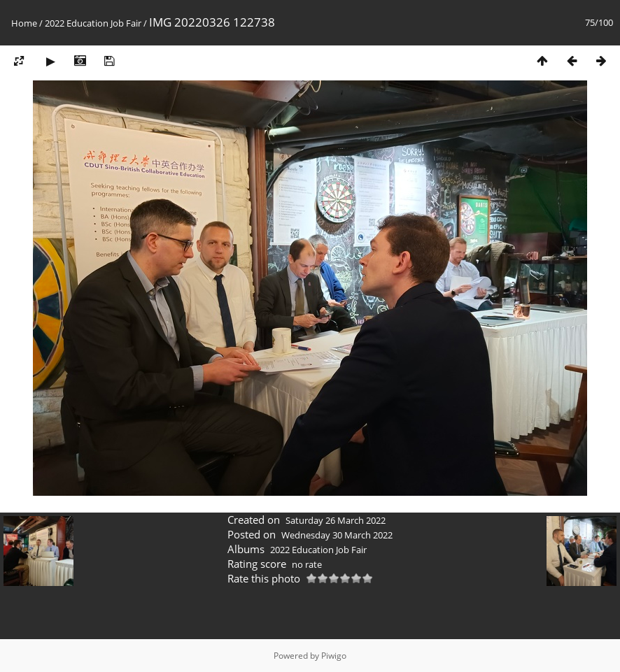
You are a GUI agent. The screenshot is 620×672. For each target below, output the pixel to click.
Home (24, 23)
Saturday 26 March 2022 (336, 520)
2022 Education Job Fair (93, 23)
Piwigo (334, 656)
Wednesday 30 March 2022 (337, 535)
